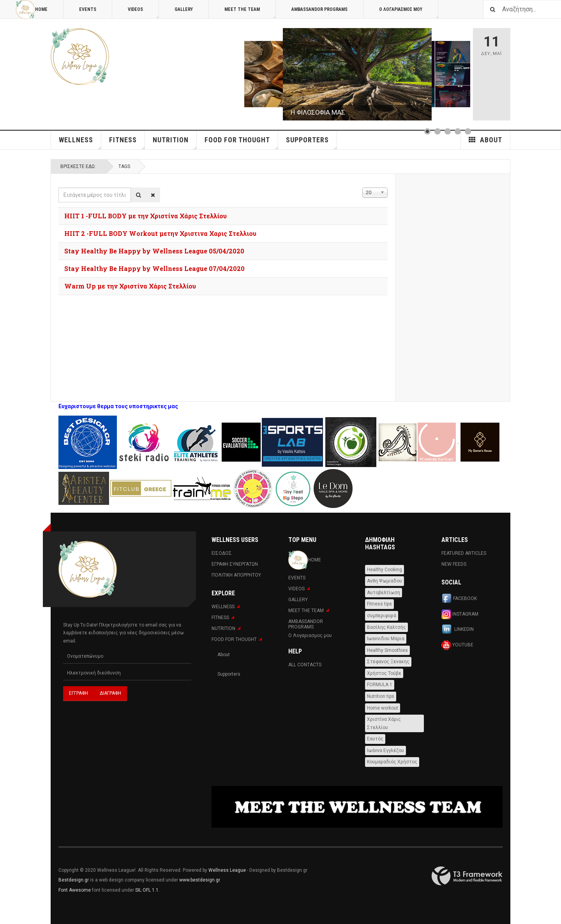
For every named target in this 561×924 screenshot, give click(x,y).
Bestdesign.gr (74, 880)
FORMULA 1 (380, 685)
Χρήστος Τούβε (384, 673)
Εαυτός (375, 739)
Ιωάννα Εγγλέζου (385, 751)
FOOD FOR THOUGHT (241, 142)
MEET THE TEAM (250, 13)
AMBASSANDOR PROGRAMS (319, 9)
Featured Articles (464, 553)
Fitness (127, 142)
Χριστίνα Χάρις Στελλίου (384, 723)
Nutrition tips (381, 696)
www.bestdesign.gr (199, 880)
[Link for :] (357, 74)
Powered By (467, 876)
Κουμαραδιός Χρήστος (392, 762)
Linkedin (458, 630)
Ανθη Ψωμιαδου (385, 581)
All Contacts (305, 665)
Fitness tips (379, 604)
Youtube (457, 645)
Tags (124, 166)
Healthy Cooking (385, 570)
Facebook (459, 599)
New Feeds (454, 564)
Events (88, 9)
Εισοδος (222, 553)
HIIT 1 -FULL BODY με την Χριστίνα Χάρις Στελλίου (146, 216)
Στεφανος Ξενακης (388, 662)
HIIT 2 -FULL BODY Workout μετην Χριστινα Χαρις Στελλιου (160, 233)
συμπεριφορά (382, 616)
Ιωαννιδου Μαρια (386, 639)
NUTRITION (175, 142)
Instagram (460, 614)
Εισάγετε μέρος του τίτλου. (59, 188)
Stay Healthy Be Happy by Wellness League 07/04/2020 (154, 268)
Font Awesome (75, 890)
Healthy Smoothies (387, 650)
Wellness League (227, 870)
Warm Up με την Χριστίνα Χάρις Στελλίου (130, 286)
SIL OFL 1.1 (147, 890)
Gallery (184, 9)
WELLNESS (80, 142)
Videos (143, 13)
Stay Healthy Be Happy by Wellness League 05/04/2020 (154, 251)
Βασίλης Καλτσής (386, 627)
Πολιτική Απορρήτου (236, 575)
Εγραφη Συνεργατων (235, 564)
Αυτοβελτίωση (384, 593)
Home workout (383, 708)
